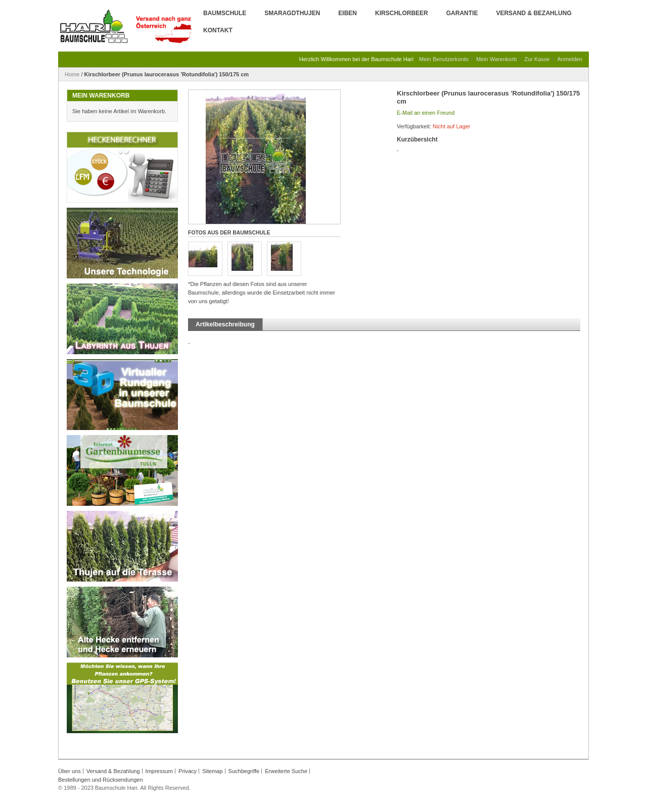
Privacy (188, 771)
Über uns (70, 771)
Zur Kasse (537, 59)
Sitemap (212, 771)
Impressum (159, 771)
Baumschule (225, 13)
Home (72, 74)
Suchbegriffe (244, 771)
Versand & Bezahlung (534, 13)
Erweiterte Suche (286, 771)
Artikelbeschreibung (225, 324)
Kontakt (218, 30)
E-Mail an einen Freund (426, 113)
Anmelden (570, 59)
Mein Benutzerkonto (444, 59)
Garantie (462, 13)
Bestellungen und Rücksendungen (101, 780)
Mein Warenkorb (496, 59)
